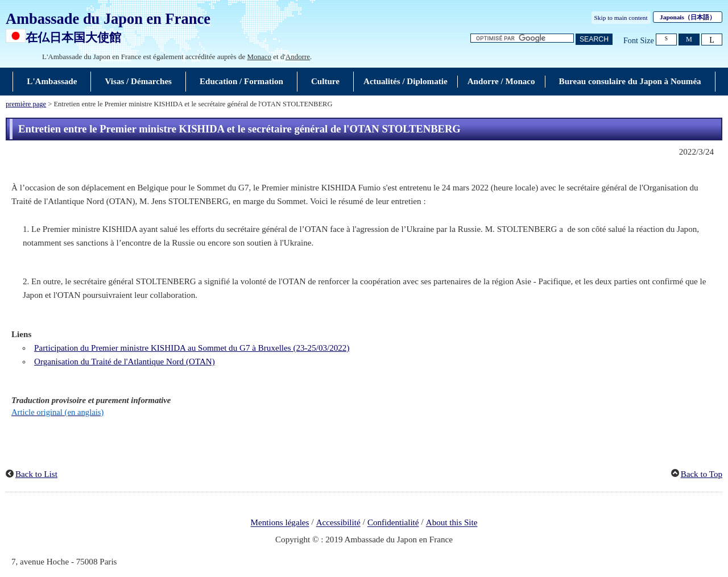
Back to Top (702, 474)
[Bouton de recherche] (594, 40)
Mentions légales (280, 523)
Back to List (36, 474)
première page (26, 104)
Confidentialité (393, 523)
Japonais (688, 17)
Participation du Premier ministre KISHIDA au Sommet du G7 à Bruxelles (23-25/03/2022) (192, 348)
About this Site (452, 523)
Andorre (298, 57)
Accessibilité (338, 523)
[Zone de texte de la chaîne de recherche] (522, 38)
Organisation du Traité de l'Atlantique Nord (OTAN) (125, 362)
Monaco (259, 57)
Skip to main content (621, 18)
